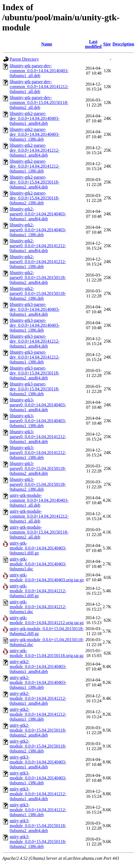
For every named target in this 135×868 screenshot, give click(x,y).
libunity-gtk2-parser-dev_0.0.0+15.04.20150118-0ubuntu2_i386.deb (35, 198)
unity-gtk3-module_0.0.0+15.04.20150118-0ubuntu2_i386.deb (38, 842)
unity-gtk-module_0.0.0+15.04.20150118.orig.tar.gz (47, 653)
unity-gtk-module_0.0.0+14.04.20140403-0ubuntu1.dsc (38, 564)
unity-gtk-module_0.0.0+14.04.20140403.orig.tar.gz (47, 577)
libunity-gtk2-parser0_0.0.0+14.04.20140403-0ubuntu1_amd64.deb (38, 214)
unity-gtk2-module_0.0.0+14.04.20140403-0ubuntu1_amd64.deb (38, 666)
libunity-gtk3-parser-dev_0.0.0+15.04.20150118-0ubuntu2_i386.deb (35, 389)
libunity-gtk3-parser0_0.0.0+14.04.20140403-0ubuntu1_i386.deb (38, 421)
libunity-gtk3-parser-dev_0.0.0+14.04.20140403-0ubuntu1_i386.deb (35, 325)
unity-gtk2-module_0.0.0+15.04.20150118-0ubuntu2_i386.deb (38, 746)
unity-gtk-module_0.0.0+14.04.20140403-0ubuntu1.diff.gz (38, 548)
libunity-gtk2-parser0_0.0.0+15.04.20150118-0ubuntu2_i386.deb (38, 293)
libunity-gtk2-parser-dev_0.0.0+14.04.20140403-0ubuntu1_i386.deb (35, 134)
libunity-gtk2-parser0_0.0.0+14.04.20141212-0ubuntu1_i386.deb (38, 262)
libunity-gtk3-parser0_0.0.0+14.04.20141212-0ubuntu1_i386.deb (38, 453)
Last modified (93, 44)
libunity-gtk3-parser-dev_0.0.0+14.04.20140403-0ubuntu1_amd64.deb (35, 309)
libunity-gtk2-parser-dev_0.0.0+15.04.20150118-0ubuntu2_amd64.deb (35, 182)
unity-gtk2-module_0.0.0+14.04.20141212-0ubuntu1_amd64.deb (38, 698)
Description (123, 44)
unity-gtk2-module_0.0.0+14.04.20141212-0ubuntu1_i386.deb (38, 714)
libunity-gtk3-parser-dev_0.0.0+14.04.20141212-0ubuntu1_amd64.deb (35, 341)
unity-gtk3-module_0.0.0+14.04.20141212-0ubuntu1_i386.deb (38, 810)
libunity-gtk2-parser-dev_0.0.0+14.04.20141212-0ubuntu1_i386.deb (35, 166)
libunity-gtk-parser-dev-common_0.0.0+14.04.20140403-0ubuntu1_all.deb (39, 71)
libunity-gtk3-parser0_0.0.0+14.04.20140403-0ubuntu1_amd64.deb (38, 405)
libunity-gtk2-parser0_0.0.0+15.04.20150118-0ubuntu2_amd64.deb (38, 277)
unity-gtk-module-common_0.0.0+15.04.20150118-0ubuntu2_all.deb (39, 532)
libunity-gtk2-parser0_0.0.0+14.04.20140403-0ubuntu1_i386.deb (38, 230)
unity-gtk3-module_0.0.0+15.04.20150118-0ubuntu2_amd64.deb (38, 826)
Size (107, 44)
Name (47, 44)
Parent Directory (24, 59)
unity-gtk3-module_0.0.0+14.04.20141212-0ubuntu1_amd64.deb (38, 794)
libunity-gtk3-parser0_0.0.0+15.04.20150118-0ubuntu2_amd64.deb (38, 468)
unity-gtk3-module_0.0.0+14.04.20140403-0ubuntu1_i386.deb (38, 778)
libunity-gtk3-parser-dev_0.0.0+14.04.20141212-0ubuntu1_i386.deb (35, 357)
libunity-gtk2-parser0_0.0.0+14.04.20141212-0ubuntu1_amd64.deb (38, 246)
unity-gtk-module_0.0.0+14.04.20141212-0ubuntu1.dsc (38, 607)
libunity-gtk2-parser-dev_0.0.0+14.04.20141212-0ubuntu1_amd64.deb (35, 150)
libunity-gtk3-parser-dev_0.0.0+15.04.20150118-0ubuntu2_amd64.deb (35, 373)
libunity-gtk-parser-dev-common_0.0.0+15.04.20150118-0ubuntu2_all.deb (39, 102)
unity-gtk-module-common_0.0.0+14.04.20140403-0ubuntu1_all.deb (39, 500)
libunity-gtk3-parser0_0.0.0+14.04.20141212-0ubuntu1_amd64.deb (38, 437)
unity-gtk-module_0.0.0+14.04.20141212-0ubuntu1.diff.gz (38, 591)
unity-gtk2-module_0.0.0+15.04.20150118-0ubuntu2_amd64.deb (38, 730)
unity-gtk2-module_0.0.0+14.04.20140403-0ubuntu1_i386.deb (38, 682)
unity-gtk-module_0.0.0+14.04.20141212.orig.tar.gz (47, 620)
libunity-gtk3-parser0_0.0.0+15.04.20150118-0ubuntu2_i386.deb (38, 484)
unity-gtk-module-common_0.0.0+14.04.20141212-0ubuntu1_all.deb (39, 516)
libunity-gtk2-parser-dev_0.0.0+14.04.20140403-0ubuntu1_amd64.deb (35, 118)
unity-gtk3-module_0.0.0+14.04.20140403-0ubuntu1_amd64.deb (38, 762)
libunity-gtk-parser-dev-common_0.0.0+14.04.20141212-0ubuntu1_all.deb (39, 87)
